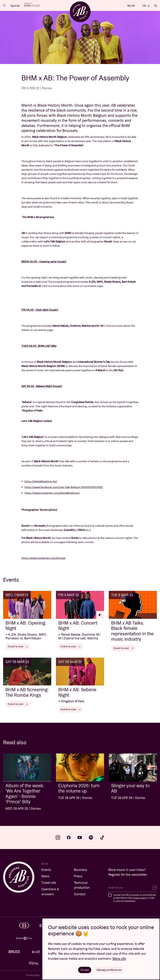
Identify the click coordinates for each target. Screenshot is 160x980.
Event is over (18, 646)
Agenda (15, 6)
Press (78, 876)
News (45, 876)
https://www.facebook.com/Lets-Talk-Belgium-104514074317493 (64, 487)
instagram (58, 837)
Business (81, 870)
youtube (80, 837)
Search (156, 6)
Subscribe (155, 888)
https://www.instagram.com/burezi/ (44, 558)
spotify (91, 837)
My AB (131, 6)
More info (119, 959)
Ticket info (49, 883)
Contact (80, 894)
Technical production (82, 885)
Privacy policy (33, 975)
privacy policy (140, 898)
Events (46, 870)
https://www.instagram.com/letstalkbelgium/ (52, 493)
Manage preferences (109, 970)
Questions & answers (50, 892)
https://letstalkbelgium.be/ (41, 481)
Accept (85, 970)
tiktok (102, 837)
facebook (69, 837)
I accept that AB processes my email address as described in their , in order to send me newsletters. (135, 898)
